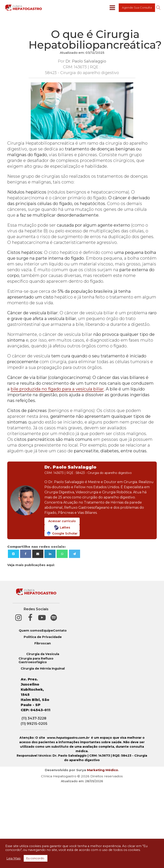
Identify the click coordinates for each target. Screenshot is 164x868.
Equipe (47, 631)
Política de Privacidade (43, 637)
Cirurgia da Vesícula (43, 654)
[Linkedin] (50, 554)
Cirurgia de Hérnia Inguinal (43, 669)
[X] (13, 554)
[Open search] (158, 8)
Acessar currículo (62, 521)
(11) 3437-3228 (34, 718)
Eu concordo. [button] (36, 858)
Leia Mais (13, 858)
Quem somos (30, 631)
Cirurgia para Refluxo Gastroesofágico (36, 660)
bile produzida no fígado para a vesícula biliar (57, 389)
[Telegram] (75, 554)
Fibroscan (43, 643)
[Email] (38, 554)
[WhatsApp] (62, 554)
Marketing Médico (102, 770)
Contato (60, 631)
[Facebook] (26, 554)
